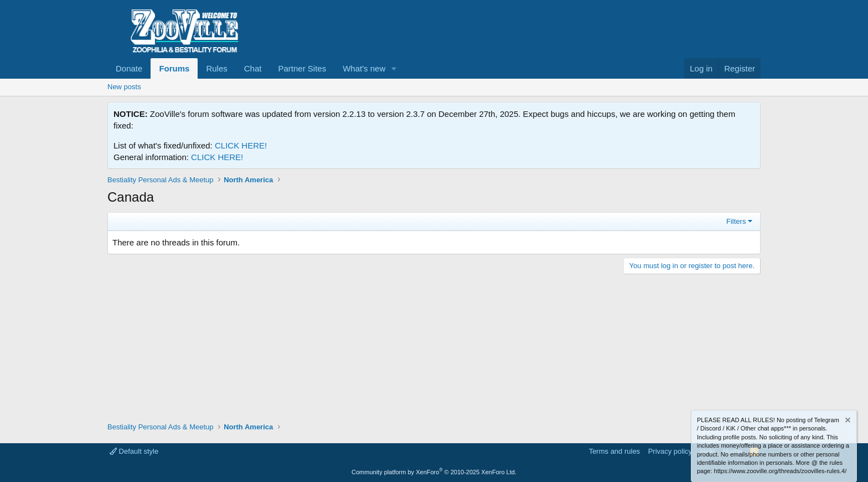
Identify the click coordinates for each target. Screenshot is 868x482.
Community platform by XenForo (434, 472)
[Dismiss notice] (847, 421)
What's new (364, 68)
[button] (394, 68)
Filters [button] (736, 221)
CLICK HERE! (241, 145)
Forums (174, 68)
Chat (253, 68)
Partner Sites (302, 68)
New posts (124, 87)
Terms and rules (614, 451)
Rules (216, 68)
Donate (129, 68)
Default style (134, 451)
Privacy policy (670, 451)
